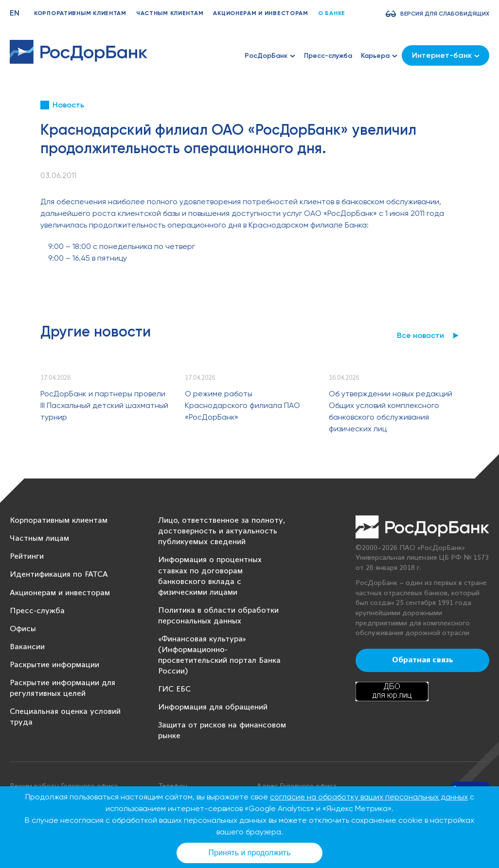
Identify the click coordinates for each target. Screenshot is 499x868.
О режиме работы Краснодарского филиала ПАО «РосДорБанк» (242, 405)
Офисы (23, 629)
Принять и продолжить (250, 853)
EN (15, 13)
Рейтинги (27, 557)
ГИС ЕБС (174, 689)
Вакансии (27, 647)
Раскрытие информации (54, 665)
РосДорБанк (270, 56)
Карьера (379, 56)
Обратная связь (423, 660)
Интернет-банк (446, 55)
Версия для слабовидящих (445, 14)
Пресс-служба (328, 56)
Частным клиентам (170, 13)
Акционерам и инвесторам (261, 13)
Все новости (420, 335)
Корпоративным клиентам (80, 13)
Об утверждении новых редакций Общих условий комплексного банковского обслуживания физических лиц (391, 411)
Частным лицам (39, 539)
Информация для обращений (213, 707)
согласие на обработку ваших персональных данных (369, 797)
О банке (332, 13)
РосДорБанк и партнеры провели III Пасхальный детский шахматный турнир (104, 405)
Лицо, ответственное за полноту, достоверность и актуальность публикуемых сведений (222, 531)
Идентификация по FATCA (59, 575)
